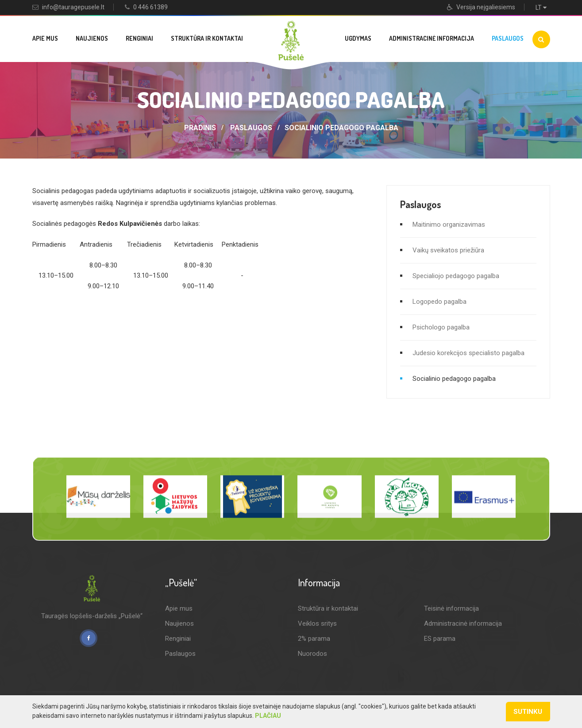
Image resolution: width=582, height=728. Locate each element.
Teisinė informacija (451, 608)
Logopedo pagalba (439, 302)
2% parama (314, 639)
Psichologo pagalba (441, 327)
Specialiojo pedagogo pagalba (456, 276)
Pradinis (200, 128)
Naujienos (92, 38)
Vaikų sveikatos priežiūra (448, 250)
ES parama (440, 639)
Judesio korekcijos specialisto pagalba (468, 353)
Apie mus (45, 38)
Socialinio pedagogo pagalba (341, 128)
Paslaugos (508, 38)
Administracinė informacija (432, 38)
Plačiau (268, 716)
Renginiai (139, 38)
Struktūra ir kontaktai (207, 38)
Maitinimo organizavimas (449, 225)
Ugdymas (358, 38)
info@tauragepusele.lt (73, 7)
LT (543, 8)
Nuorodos (312, 654)
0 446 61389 (150, 7)
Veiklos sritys (317, 623)
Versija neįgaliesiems (481, 7)
